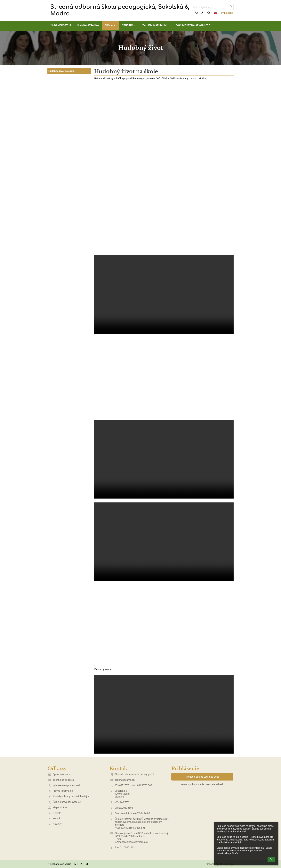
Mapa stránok (60, 807)
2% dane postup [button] (61, 25)
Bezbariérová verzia (60, 864)
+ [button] (196, 13)
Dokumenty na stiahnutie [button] (193, 25)
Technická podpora (63, 780)
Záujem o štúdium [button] (156, 25)
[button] (216, 13)
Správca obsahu (62, 774)
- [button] (203, 13)
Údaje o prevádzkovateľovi (67, 802)
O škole (57, 813)
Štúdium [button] (129, 25)
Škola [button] (110, 25)
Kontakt (57, 818)
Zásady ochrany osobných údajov (71, 796)
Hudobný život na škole (61, 71)
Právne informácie (63, 791)
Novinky (57, 824)
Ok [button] (271, 859)
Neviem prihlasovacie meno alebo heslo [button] (202, 784)
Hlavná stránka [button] (88, 25)
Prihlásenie (227, 13)
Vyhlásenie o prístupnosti (67, 785)
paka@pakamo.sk (125, 780)
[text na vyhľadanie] (213, 7)
